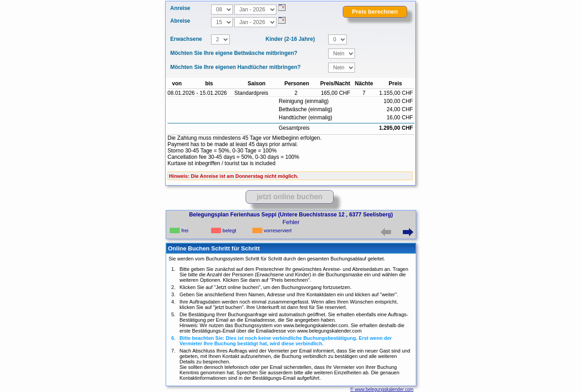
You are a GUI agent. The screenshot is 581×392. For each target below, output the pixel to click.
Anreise (180, 8)
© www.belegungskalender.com (382, 390)
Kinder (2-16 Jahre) (290, 39)
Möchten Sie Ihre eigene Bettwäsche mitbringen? (234, 53)
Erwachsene (186, 39)
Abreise (180, 21)
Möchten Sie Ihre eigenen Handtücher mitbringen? (235, 67)
